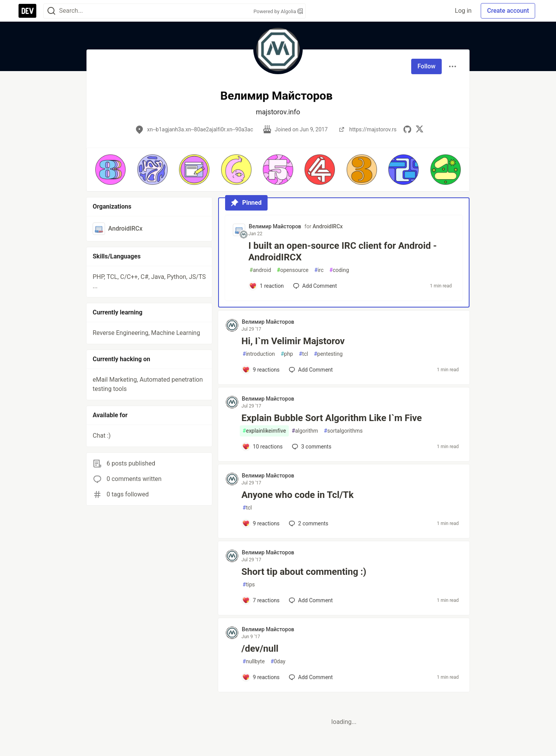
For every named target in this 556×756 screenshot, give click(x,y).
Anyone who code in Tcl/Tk (297, 495)
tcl (303, 354)
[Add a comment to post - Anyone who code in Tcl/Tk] (261, 523)
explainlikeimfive (264, 431)
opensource (293, 270)
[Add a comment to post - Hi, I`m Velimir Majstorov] (261, 370)
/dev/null (260, 649)
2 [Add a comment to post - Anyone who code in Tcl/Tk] (308, 523)
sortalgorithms (343, 431)
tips (249, 585)
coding (339, 270)
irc (319, 270)
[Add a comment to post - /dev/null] (261, 677)
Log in (463, 11)
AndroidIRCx (328, 226)
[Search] (51, 11)
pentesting (328, 354)
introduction (259, 354)
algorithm (305, 431)
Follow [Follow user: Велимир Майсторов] (426, 66)
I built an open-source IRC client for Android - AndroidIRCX (342, 251)
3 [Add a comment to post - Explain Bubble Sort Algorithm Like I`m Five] (311, 447)
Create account (508, 11)
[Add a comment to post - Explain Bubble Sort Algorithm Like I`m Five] (262, 447)
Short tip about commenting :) (304, 572)
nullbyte (253, 662)
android (260, 270)
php (287, 354)
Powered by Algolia (278, 11)
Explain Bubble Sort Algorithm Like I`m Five (331, 418)
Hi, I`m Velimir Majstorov (293, 341)
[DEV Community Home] (27, 11)
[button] (110, 170)
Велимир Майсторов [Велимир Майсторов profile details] (275, 226)
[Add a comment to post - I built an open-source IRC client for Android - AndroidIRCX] (266, 286)
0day (278, 662)
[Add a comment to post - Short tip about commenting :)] (261, 600)
